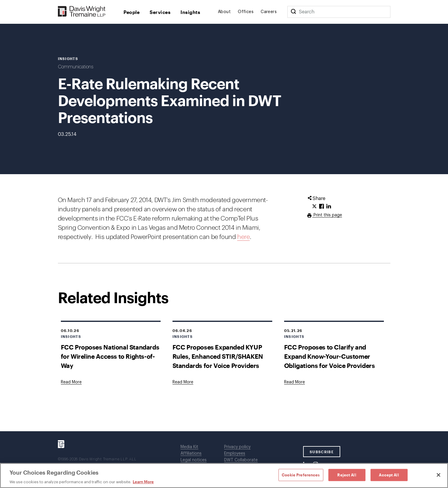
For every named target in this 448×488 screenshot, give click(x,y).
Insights (190, 12)
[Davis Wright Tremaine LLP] (82, 12)
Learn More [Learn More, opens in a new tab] (143, 482)
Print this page (327, 215)
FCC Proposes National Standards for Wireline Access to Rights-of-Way (110, 356)
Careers (269, 12)
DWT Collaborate (241, 460)
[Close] (438, 475)
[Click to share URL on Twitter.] (314, 207)
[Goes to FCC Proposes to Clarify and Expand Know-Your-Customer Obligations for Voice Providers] (295, 382)
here (243, 237)
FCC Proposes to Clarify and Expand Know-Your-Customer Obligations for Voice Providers (330, 356)
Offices (246, 12)
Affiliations (191, 454)
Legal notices (194, 460)
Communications (76, 67)
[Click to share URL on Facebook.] (322, 207)
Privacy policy (237, 447)
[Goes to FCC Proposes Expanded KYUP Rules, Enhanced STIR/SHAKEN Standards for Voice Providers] (183, 382)
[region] (224, 476)
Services (160, 12)
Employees (235, 454)
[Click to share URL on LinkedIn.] (329, 207)
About (224, 12)
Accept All (389, 475)
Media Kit (189, 447)
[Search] (293, 12)
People (132, 12)
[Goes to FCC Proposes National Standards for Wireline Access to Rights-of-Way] (71, 382)
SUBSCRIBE (322, 452)
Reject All (347, 475)
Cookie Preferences (301, 475)
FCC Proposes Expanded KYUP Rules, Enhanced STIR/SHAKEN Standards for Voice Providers (218, 356)
